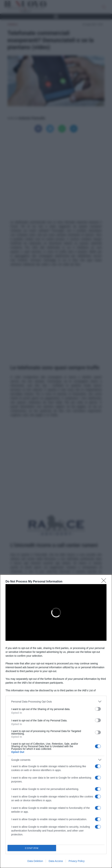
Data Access (56, 861)
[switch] (98, 709)
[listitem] (56, 701)
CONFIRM (32, 848)
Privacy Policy (77, 861)
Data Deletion (35, 861)
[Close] (105, 582)
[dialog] (56, 721)
